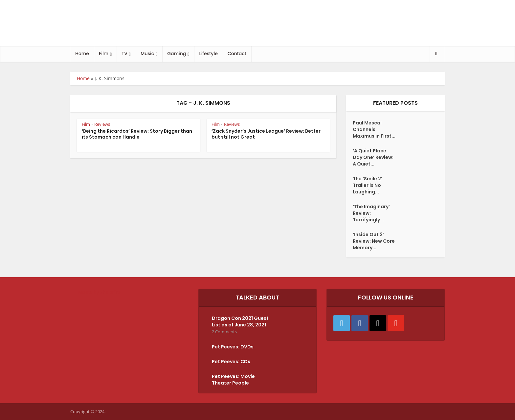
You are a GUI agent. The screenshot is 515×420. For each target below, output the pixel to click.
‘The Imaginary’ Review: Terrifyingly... (371, 213)
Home (82, 54)
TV (124, 54)
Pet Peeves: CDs (231, 362)
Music (147, 54)
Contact (237, 54)
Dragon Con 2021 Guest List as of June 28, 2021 (240, 321)
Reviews (102, 124)
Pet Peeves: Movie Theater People (233, 380)
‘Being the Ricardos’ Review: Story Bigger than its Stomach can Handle (137, 134)
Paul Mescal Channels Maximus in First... (374, 129)
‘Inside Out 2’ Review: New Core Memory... (374, 241)
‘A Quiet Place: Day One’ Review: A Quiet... (373, 157)
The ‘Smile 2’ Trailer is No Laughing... (368, 185)
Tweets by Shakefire (99, 292)
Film (104, 54)
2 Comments (224, 332)
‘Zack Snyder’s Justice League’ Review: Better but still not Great (266, 134)
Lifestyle (208, 54)
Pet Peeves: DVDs (233, 347)
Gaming (177, 54)
